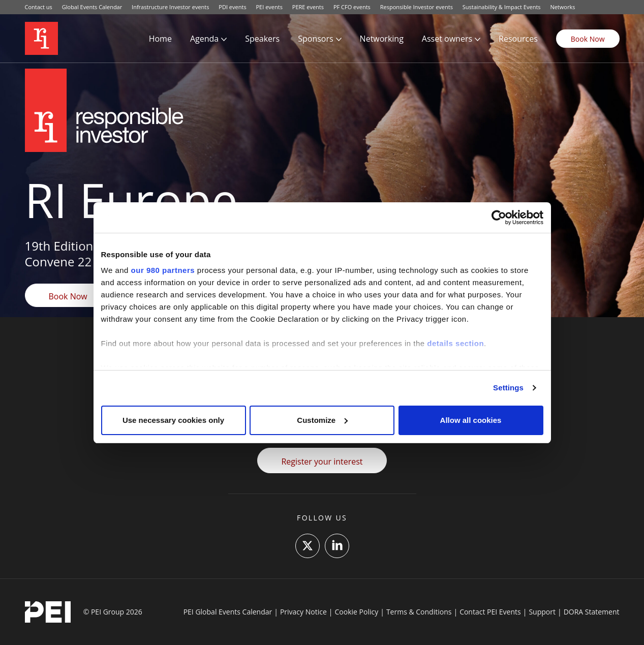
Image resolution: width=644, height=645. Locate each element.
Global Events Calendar (92, 7)
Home (160, 39)
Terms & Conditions (419, 612)
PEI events (269, 7)
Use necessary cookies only (173, 420)
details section (455, 343)
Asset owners (447, 39)
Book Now (588, 39)
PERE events (308, 7)
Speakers (262, 39)
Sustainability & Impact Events (502, 7)
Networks (562, 7)
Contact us (39, 7)
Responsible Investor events (417, 7)
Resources (518, 39)
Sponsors (315, 39)
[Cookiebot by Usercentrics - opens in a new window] (499, 218)
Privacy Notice (303, 612)
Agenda (204, 39)
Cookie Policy (357, 612)
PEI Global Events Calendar (228, 612)
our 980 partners (163, 270)
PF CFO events (352, 7)
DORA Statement (592, 612)
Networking (382, 39)
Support (542, 612)
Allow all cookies (471, 420)
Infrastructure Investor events (170, 7)
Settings (508, 388)
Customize (322, 420)
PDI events (232, 7)
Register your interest (322, 462)
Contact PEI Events (490, 612)
